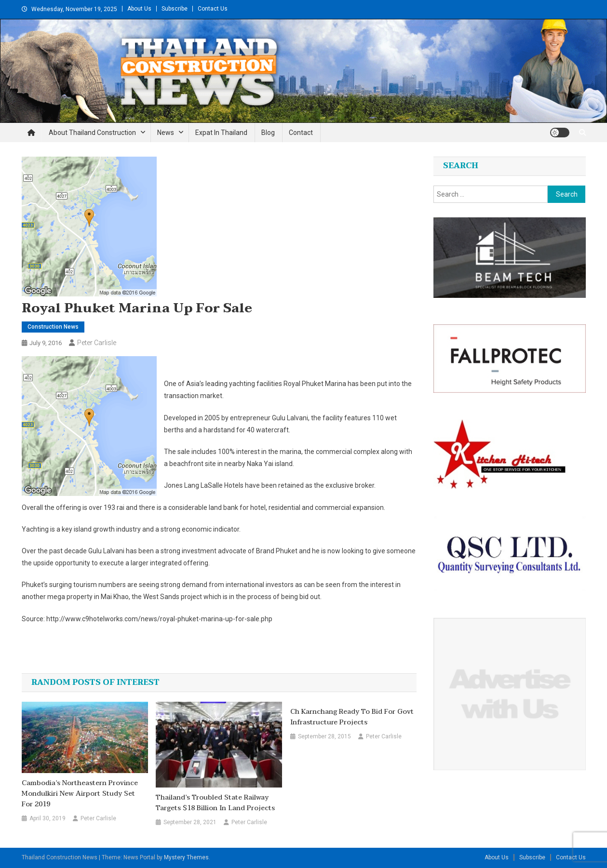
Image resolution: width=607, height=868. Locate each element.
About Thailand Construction (92, 133)
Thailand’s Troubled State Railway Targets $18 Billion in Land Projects (215, 803)
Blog (268, 133)
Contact (301, 133)
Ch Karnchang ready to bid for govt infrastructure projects (352, 717)
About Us (139, 9)
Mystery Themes (186, 857)
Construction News (53, 327)
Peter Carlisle (97, 343)
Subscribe (175, 9)
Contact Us (213, 9)
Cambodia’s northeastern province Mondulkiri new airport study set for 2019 (80, 794)
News (166, 133)
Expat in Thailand (221, 133)
